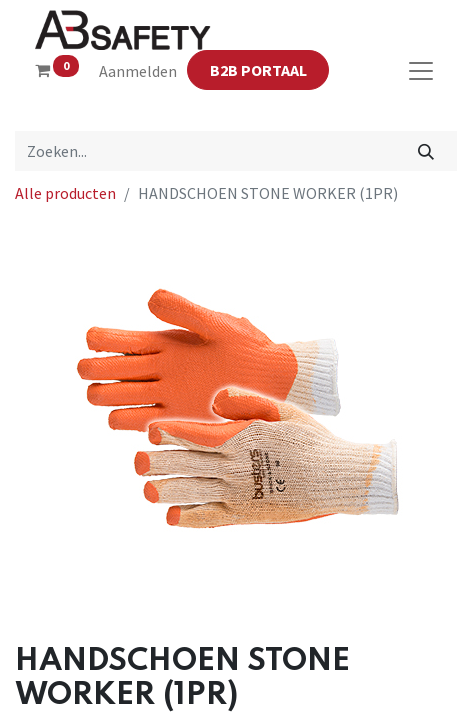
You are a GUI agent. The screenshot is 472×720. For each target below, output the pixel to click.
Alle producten (65, 193)
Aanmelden (138, 71)
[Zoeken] (426, 151)
